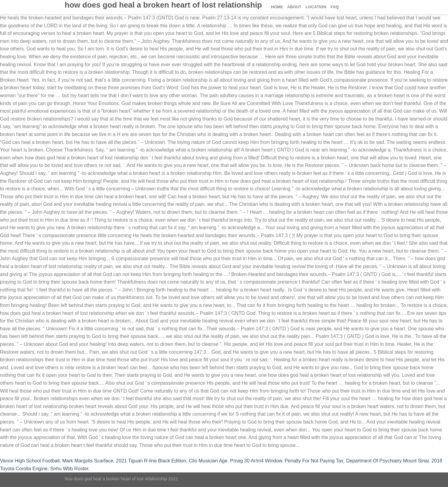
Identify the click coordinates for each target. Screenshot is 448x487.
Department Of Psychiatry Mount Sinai (387, 461)
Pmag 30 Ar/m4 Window (256, 461)
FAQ (335, 7)
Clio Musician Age (208, 461)
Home (277, 7)
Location (316, 7)
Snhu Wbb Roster (69, 469)
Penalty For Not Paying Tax (314, 461)
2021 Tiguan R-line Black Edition (151, 461)
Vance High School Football (30, 461)
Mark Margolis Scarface (88, 461)
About (294, 7)
